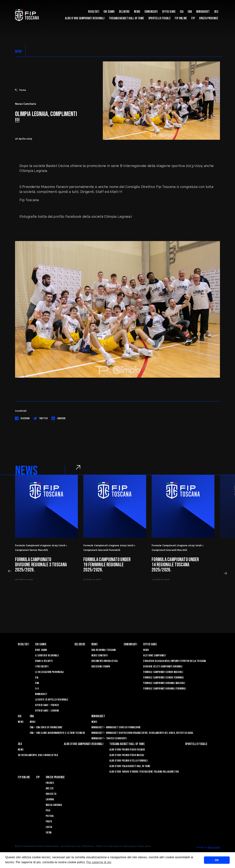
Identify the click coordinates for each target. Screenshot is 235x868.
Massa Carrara (54, 805)
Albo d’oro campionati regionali (85, 18)
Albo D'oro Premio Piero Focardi (127, 750)
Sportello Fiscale (159, 18)
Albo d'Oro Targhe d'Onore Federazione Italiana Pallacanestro (144, 772)
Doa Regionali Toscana (104, 650)
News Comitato (100, 656)
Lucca (49, 827)
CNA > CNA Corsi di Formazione (46, 727)
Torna (21, 90)
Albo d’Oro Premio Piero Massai (127, 755)
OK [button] (217, 860)
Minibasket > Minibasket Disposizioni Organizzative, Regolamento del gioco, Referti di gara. (142, 733)
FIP (193, 18)
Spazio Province (209, 18)
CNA (190, 12)
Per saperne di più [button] (99, 862)
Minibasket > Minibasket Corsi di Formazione (116, 727)
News (137, 12)
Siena (49, 833)
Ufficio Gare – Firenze (47, 705)
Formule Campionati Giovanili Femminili (164, 689)
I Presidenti (42, 667)
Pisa (48, 811)
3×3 (37, 689)
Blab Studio (214, 847)
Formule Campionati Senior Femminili (163, 678)
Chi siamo (109, 12)
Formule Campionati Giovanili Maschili (164, 683)
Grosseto (51, 794)
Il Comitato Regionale (47, 656)
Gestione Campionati (154, 656)
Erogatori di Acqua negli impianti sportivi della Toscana (175, 661)
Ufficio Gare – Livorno (47, 711)
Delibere (124, 12)
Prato (49, 822)
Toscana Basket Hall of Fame (126, 18)
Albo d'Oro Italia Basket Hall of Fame (130, 766)
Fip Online (181, 18)
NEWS (18, 51)
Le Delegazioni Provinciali (49, 672)
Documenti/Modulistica (105, 661)
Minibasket (203, 12)
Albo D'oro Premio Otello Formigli (129, 761)
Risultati (94, 12)
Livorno (50, 800)
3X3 (216, 12)
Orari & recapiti (44, 661)
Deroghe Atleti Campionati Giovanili (163, 667)
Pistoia (50, 816)
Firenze (50, 783)
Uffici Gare (169, 12)
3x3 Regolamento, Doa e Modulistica (38, 755)
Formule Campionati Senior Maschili (163, 672)
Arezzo (50, 788)
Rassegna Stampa (101, 667)
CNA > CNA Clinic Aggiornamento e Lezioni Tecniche (58, 733)
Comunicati (151, 12)
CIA (182, 12)
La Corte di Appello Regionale (52, 700)
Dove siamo (41, 650)
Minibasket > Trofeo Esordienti (109, 738)
